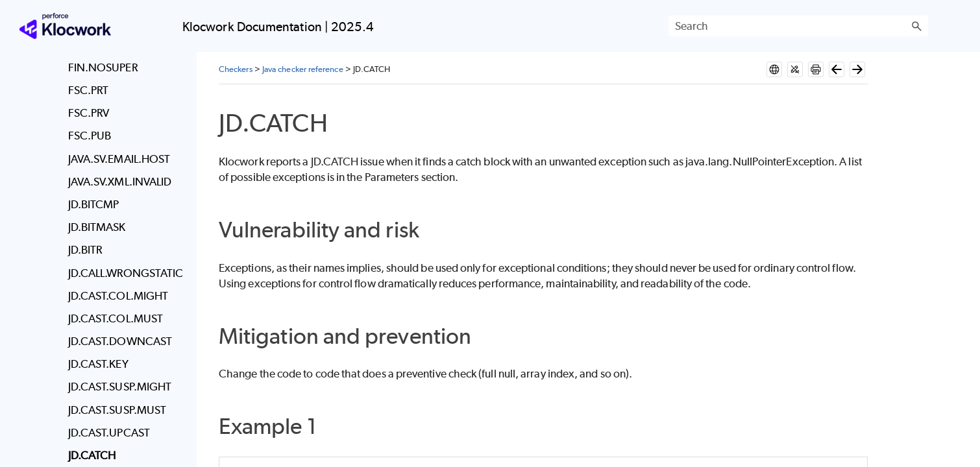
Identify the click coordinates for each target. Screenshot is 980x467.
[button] (916, 26)
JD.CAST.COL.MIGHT (118, 296)
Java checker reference (303, 69)
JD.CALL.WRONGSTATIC (126, 273)
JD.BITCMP (94, 204)
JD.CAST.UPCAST (109, 433)
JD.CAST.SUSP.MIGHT (120, 387)
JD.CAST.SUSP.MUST (117, 410)
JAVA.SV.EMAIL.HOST (119, 159)
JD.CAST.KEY (98, 364)
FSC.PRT (89, 90)
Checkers (236, 69)
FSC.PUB (90, 136)
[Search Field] (798, 26)
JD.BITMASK (97, 227)
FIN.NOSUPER (103, 67)
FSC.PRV (89, 113)
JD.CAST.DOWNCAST (120, 341)
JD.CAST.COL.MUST (116, 318)
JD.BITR (85, 250)
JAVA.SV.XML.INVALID (120, 182)
